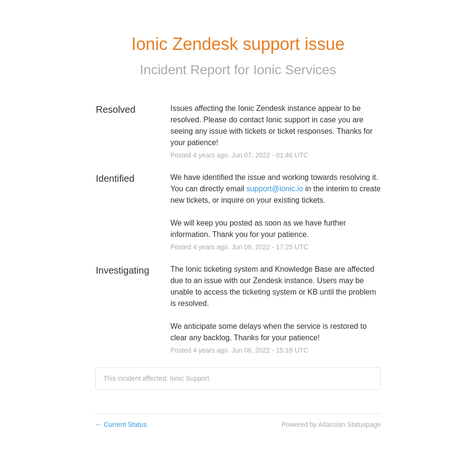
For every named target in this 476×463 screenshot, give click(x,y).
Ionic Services (295, 70)
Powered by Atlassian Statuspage (331, 424)
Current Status (121, 424)
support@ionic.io (274, 189)
